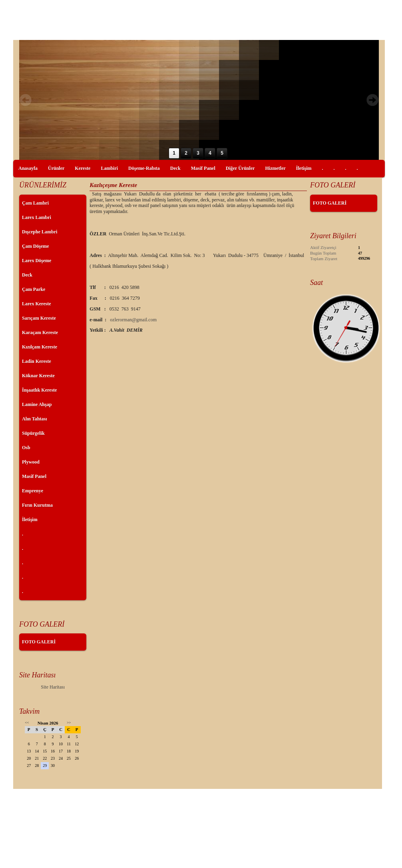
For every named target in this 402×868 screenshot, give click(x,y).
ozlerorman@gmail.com (133, 320)
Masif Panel (203, 168)
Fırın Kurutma (37, 505)
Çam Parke (34, 289)
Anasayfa (28, 168)
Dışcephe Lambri (40, 232)
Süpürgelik (33, 433)
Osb (26, 448)
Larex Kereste (37, 304)
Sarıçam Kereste (39, 318)
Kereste (83, 168)
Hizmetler (276, 168)
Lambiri (109, 168)
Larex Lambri (37, 217)
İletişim (304, 168)
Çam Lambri (35, 203)
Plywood (31, 462)
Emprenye (33, 491)
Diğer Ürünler (240, 168)
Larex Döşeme (37, 261)
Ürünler (56, 168)
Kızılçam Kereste (40, 347)
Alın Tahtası (34, 419)
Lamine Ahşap (37, 404)
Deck (175, 168)
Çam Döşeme (36, 246)
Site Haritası (53, 687)
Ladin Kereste (37, 361)
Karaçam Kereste (40, 332)
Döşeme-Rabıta (144, 168)
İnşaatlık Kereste (39, 390)
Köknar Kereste (38, 376)
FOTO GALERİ (39, 642)
